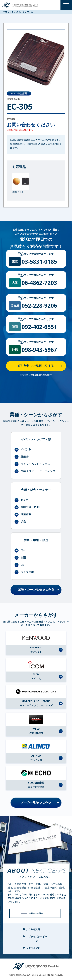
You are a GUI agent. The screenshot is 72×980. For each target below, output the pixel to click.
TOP (6, 12)
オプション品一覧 (17, 12)
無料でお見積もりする (41, 366)
